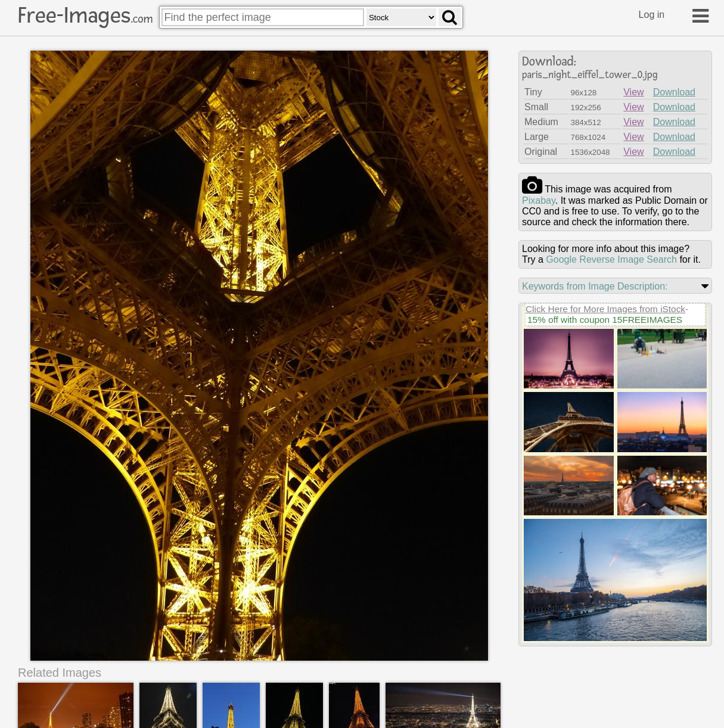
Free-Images (85, 15)
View (633, 92)
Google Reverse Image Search (611, 259)
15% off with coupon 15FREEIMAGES (605, 320)
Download (674, 92)
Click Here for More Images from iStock (605, 309)
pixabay (539, 200)
